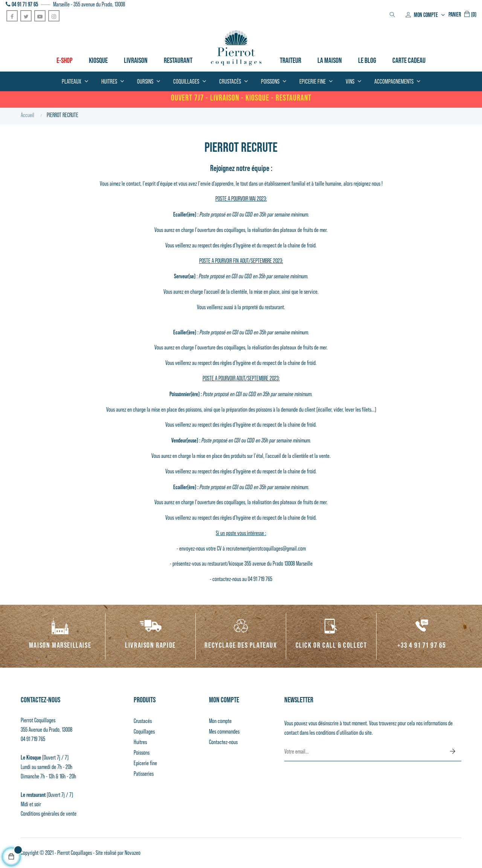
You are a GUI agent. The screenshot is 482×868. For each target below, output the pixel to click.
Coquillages (144, 731)
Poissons (142, 753)
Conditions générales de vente (49, 814)
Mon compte (220, 721)
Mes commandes (224, 731)
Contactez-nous (223, 742)
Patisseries (144, 774)
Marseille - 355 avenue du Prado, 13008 (89, 4)
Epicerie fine (145, 763)
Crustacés (143, 721)
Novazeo (133, 853)
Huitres (140, 742)
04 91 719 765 (33, 739)
